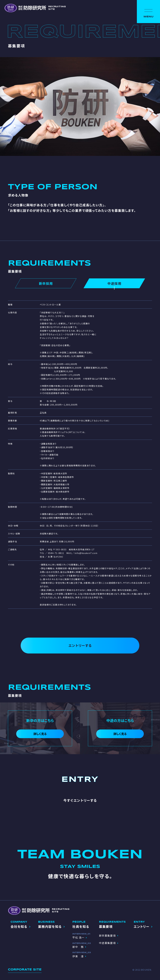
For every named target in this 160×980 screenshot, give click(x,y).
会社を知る (19, 926)
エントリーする (80, 645)
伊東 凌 (78, 956)
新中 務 (78, 947)
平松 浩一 (78, 937)
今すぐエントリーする (80, 800)
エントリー (141, 926)
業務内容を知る (50, 926)
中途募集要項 (107, 943)
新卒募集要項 (107, 936)
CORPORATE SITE (25, 970)
